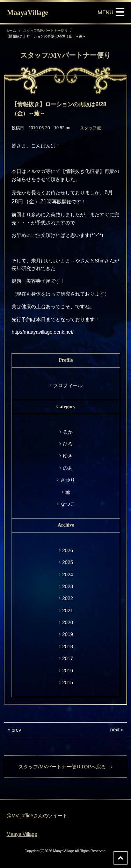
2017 (68, 658)
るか (68, 432)
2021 (68, 610)
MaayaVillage (28, 13)
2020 (68, 622)
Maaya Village (22, 834)
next (115, 730)
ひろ (68, 444)
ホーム (11, 31)
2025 (68, 562)
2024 (68, 574)
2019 (68, 634)
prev (16, 730)
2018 (68, 646)
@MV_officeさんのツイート (37, 816)
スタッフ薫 (90, 128)
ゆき (68, 456)
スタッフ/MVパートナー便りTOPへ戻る (65, 767)
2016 (68, 671)
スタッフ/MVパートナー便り (45, 31)
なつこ (68, 504)
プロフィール (68, 385)
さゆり (68, 480)
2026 (68, 550)
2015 (68, 682)
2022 (68, 598)
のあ (68, 468)
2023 (68, 586)
